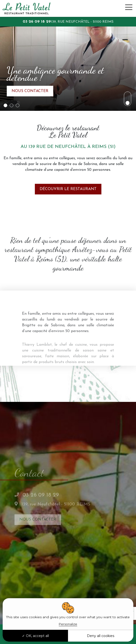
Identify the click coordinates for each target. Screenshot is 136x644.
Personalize (68, 624)
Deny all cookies (101, 636)
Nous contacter (30, 92)
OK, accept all (35, 636)
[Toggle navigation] (129, 8)
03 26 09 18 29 (37, 22)
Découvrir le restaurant (68, 196)
